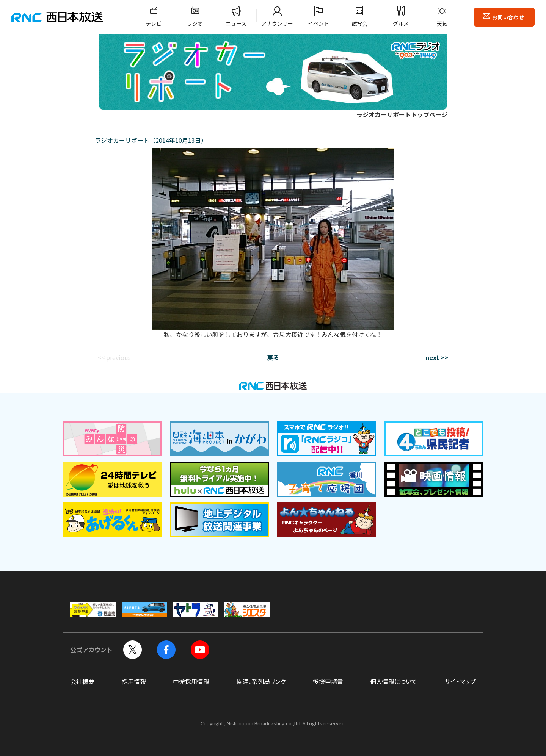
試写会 (359, 23)
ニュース (236, 23)
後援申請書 (328, 681)
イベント (318, 23)
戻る (273, 357)
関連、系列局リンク (261, 681)
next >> (437, 357)
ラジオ (195, 23)
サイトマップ (460, 681)
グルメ (401, 23)
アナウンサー (277, 23)
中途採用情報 (191, 681)
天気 (442, 23)
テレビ (154, 23)
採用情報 (134, 681)
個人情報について (394, 681)
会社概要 (82, 681)
